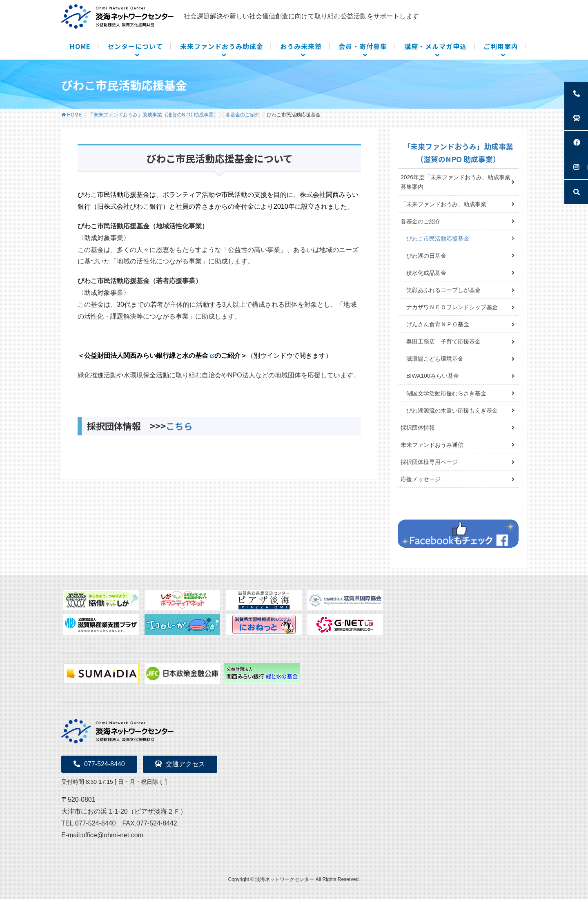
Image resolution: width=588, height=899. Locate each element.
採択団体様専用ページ (429, 462)
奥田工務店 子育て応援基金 (443, 341)
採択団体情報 (418, 428)
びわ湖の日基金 (426, 256)
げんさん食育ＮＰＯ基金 (438, 324)
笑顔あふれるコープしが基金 (443, 290)
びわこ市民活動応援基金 (438, 239)
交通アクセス (180, 764)
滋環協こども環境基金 (435, 359)
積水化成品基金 (426, 273)
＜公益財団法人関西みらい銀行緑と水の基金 (146, 356)
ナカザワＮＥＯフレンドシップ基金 (452, 307)
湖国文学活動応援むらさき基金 (446, 393)
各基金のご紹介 (421, 221)
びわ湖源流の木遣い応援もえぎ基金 (452, 410)
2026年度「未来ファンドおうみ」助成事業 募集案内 (458, 182)
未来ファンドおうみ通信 (432, 445)
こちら (179, 426)
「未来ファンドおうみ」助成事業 (443, 204)
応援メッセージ (421, 479)
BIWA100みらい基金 (433, 376)
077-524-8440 (99, 764)
